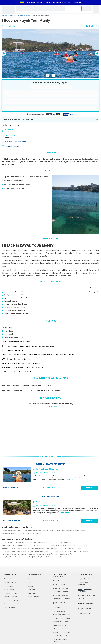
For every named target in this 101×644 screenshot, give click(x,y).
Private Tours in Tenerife (41, 542)
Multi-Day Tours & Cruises (62, 636)
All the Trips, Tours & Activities (60, 640)
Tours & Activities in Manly (12, 531)
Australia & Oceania (21, 16)
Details (89, 488)
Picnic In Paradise (50, 497)
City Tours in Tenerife (64, 554)
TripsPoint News (9, 607)
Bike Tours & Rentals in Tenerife (41, 554)
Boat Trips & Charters (61, 592)
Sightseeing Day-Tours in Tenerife (15, 545)
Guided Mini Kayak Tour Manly (50, 464)
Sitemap (7, 611)
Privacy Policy (9, 586)
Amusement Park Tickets (62, 618)
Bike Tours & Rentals (60, 629)
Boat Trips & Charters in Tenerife (43, 545)
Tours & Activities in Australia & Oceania (71, 531)
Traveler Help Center (11, 583)
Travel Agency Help (85, 613)
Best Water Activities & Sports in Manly (39, 531)
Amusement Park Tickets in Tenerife (45, 551)
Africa (31, 586)
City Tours (57, 607)
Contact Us (8, 579)
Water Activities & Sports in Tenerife (72, 545)
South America (34, 593)
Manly (30, 16)
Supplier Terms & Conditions (84, 583)
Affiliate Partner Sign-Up (86, 595)
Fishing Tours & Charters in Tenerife (15, 548)
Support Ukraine (50, 2)
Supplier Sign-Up (84, 579)
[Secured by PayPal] (69, 115)
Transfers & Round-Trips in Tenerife (15, 551)
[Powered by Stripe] (43, 115)
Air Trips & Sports (59, 611)
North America (34, 597)
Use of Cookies (9, 590)
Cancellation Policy (11, 593)
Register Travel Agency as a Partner (87, 609)
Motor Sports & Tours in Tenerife (14, 554)
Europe (31, 579)
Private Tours (58, 581)
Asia (30, 583)
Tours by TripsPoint (7, 16)
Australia (32, 590)
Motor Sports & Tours (60, 625)
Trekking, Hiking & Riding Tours (62, 603)
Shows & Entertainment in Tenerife (75, 551)
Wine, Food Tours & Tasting (63, 632)
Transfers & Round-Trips (62, 615)
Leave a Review (9, 26)
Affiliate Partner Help (85, 599)
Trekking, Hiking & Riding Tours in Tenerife (47, 548)
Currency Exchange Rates (13, 604)
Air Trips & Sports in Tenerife (76, 548)
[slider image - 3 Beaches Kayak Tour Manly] (50, 53)
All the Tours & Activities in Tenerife (15, 542)
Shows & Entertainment (61, 622)
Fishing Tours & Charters (62, 599)
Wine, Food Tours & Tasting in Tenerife (16, 557)
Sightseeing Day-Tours (61, 588)
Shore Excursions (59, 585)
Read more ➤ (70, 480)
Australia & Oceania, (13, 142)
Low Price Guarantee (11, 597)
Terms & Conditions (11, 600)
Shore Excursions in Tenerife (63, 542)
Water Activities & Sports (15, 146)
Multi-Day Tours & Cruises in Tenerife (48, 557)
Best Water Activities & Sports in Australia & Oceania (21, 533)
